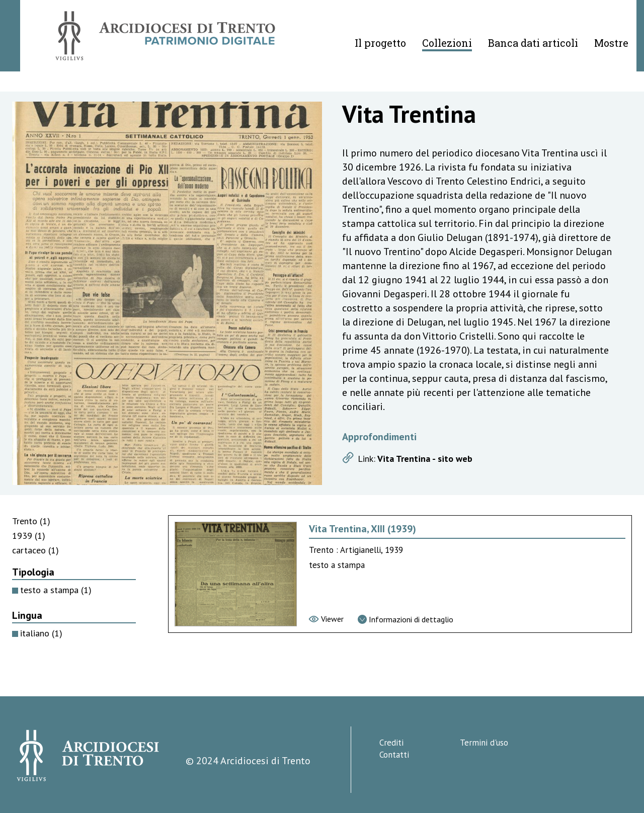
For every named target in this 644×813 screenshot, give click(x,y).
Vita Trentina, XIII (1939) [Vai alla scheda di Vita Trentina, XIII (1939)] (363, 529)
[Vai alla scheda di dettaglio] (406, 619)
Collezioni (447, 43)
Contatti (394, 755)
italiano (41, 633)
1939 (29, 536)
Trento (31, 521)
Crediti (391, 743)
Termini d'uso (484, 743)
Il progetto (380, 43)
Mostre (611, 43)
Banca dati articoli (533, 43)
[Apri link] (477, 459)
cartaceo (35, 550)
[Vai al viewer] (326, 619)
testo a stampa (56, 590)
